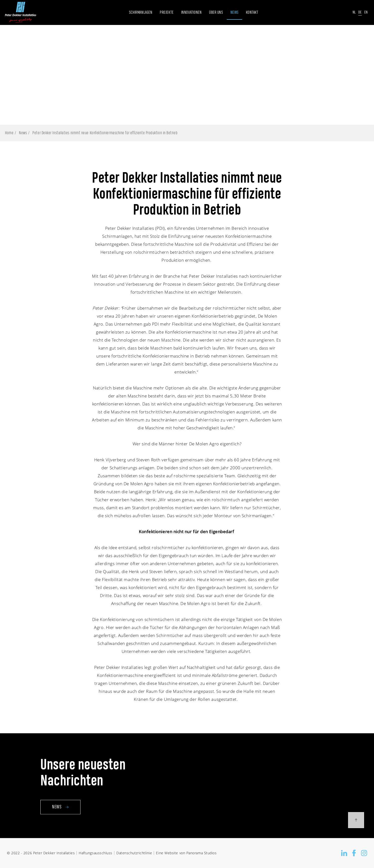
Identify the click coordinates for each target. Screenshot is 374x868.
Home (9, 133)
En (366, 12)
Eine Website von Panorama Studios (186, 853)
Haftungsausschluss (96, 853)
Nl (354, 12)
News (23, 133)
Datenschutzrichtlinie (134, 853)
